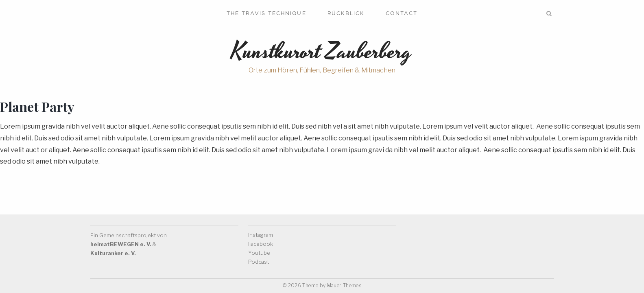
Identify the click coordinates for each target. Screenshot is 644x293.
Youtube (259, 253)
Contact (402, 13)
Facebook (261, 244)
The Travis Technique (266, 13)
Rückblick (346, 13)
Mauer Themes (344, 285)
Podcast (259, 262)
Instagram (261, 235)
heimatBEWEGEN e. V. (121, 244)
